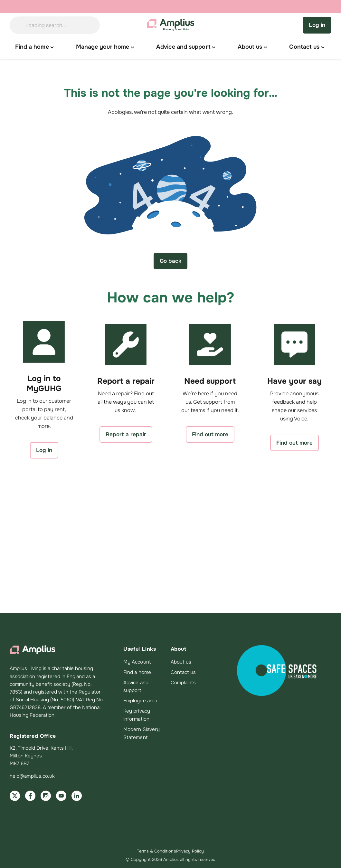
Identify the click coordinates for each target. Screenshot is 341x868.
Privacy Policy (190, 851)
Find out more (210, 434)
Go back (170, 261)
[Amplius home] (171, 25)
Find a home (137, 672)
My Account (137, 662)
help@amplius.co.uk (32, 776)
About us (181, 662)
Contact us (183, 672)
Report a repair (126, 434)
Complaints (183, 683)
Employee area (140, 701)
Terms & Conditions (156, 851)
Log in (317, 25)
